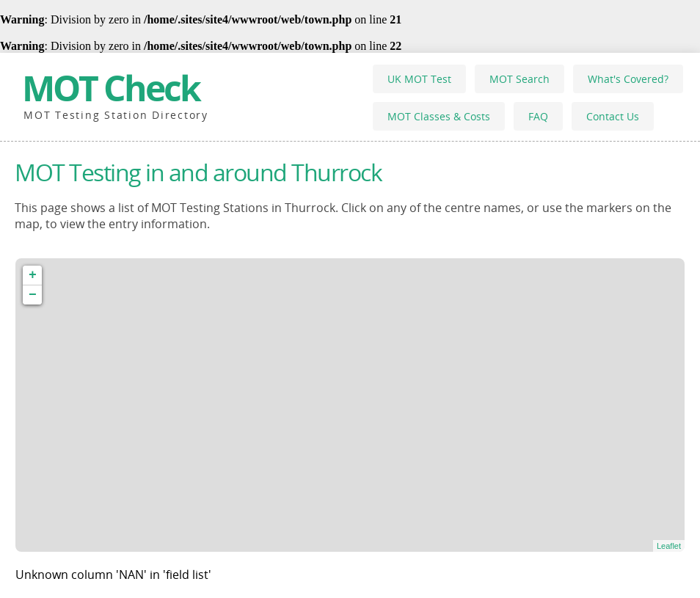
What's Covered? (628, 79)
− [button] (33, 295)
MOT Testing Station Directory (116, 115)
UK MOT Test (419, 79)
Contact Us (613, 116)
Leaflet (669, 546)
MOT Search (519, 79)
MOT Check (111, 88)
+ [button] (33, 275)
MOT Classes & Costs (439, 116)
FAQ (538, 116)
